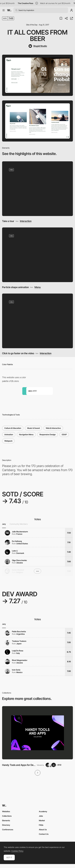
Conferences (8, 829)
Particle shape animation (15, 287)
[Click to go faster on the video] (38, 321)
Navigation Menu (26, 434)
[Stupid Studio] (38, 46)
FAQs (41, 825)
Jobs (41, 816)
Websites (6, 811)
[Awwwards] (9, 10)
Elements (6, 820)
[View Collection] (37, 733)
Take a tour (8, 221)
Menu (38, 287)
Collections (7, 816)
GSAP (64, 434)
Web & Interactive (53, 428)
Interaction (26, 221)
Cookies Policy (17, 851)
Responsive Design (48, 434)
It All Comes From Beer (37, 36)
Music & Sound (33, 428)
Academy (43, 811)
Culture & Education (13, 428)
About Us (43, 829)
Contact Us (44, 834)
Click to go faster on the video (18, 353)
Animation (9, 434)
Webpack (8, 441)
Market (42, 820)
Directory (6, 825)
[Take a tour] (38, 189)
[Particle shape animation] (38, 255)
